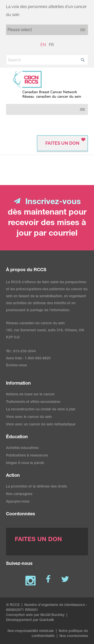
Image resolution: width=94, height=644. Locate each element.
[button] (83, 60)
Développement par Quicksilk (30, 620)
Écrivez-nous (16, 366)
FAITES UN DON (62, 143)
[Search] (47, 60)
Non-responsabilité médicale (31, 631)
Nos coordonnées (74, 636)
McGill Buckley (52, 615)
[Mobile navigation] (47, 30)
